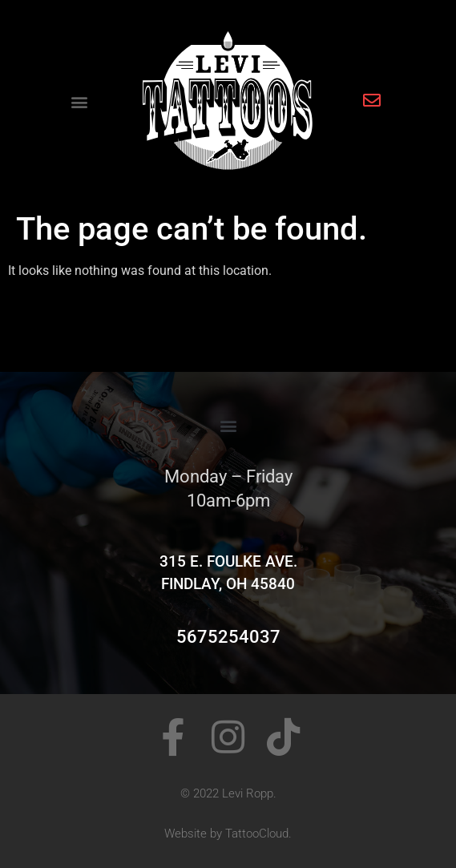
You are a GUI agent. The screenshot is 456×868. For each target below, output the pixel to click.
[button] (80, 102)
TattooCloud (257, 834)
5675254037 (228, 637)
